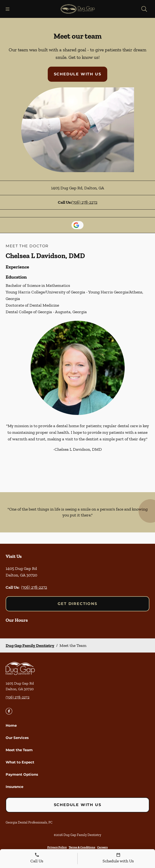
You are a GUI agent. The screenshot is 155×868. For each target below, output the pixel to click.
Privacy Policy (57, 847)
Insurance (14, 787)
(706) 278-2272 (84, 202)
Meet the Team (19, 750)
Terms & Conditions (82, 847)
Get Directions (77, 604)
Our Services (17, 738)
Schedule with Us (78, 74)
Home (11, 725)
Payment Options (22, 774)
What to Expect (20, 762)
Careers (102, 847)
